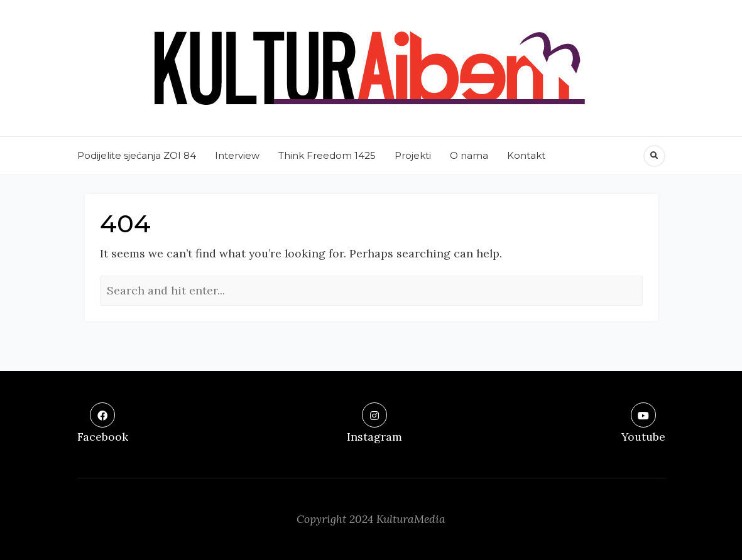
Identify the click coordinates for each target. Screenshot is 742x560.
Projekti (413, 155)
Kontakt (526, 155)
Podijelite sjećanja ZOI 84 (137, 155)
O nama (469, 155)
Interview (237, 155)
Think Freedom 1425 (327, 155)
